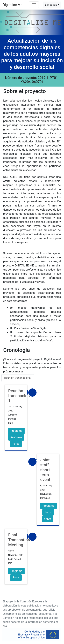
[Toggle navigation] (34, 5)
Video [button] (47, 519)
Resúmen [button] (16, 437)
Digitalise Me (13, 5)
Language (51, 5)
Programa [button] (16, 431)
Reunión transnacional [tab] (18, 378)
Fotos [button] (16, 444)
